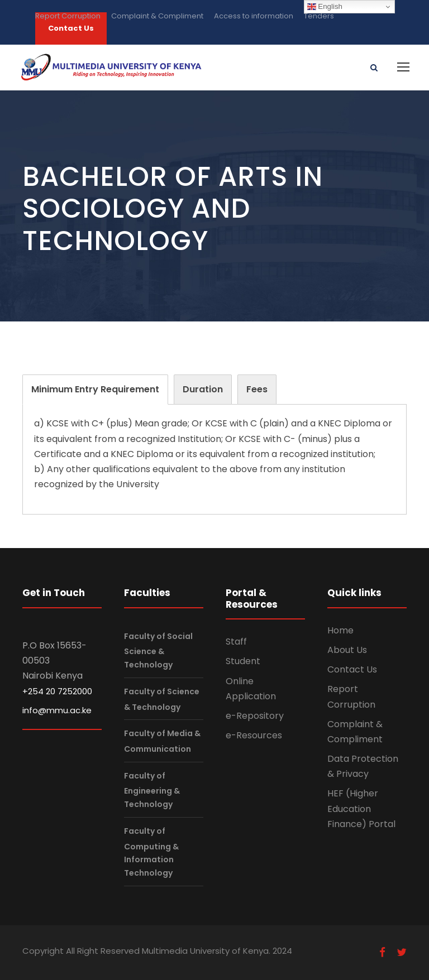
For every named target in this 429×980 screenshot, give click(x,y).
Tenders (319, 16)
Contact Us (352, 669)
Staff (236, 642)
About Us (347, 650)
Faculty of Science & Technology (162, 699)
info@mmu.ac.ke (57, 710)
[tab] (95, 390)
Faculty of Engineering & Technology (152, 790)
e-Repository (255, 716)
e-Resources (254, 735)
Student (243, 661)
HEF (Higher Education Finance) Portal (361, 808)
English (325, 7)
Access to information (254, 16)
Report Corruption (68, 16)
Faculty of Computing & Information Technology (151, 852)
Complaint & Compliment (157, 16)
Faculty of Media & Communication (162, 741)
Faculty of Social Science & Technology (158, 650)
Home (340, 630)
